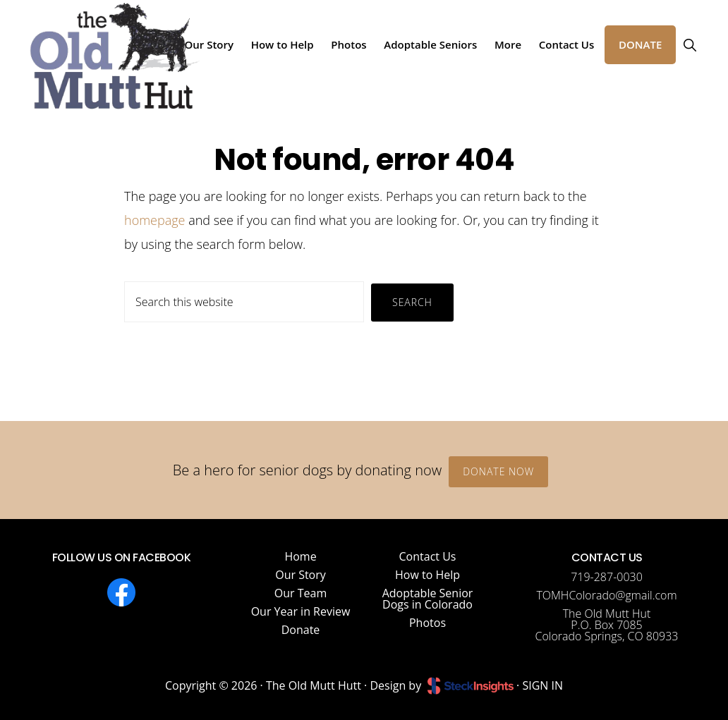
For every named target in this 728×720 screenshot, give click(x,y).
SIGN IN (542, 685)
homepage (154, 220)
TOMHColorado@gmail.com (606, 595)
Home (300, 556)
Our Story (301, 575)
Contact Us (428, 556)
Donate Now (498, 471)
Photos (427, 623)
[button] (690, 45)
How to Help (427, 575)
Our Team (301, 593)
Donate (301, 630)
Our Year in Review (301, 611)
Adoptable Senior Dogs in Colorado (428, 599)
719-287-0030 (607, 577)
